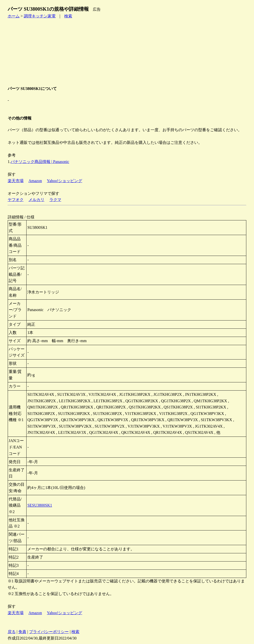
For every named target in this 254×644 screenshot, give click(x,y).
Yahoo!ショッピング (64, 181)
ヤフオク (16, 200)
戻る (12, 632)
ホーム (14, 16)
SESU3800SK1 (40, 505)
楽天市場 (16, 181)
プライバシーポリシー (49, 632)
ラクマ (55, 200)
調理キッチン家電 (40, 16)
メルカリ (36, 200)
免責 (22, 632)
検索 (68, 16)
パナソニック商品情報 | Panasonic (40, 162)
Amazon (35, 181)
